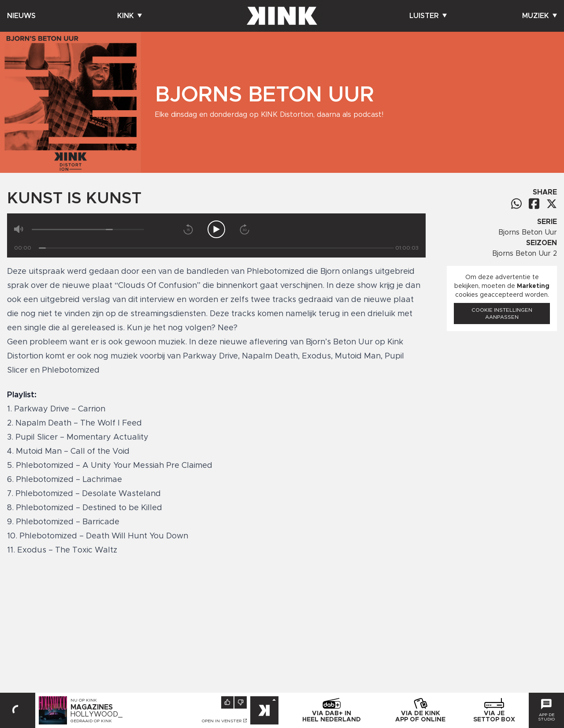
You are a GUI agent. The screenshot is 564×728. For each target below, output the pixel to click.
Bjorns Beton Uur (528, 232)
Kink (130, 16)
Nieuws (21, 16)
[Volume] (88, 230)
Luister (428, 16)
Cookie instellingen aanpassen (502, 314)
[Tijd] (216, 248)
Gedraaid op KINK (91, 721)
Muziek (540, 16)
